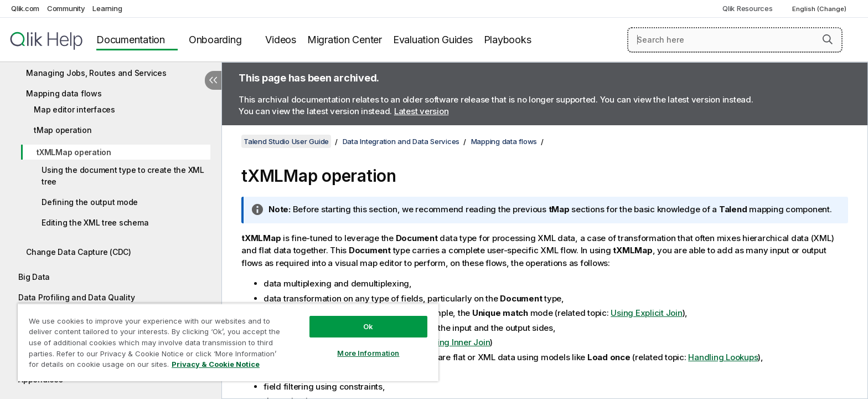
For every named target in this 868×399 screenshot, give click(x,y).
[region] (228, 342)
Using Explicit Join (646, 313)
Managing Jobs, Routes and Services (96, 73)
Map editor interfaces (74, 109)
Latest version (422, 111)
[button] (828, 39)
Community (66, 8)
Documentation (131, 40)
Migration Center (345, 40)
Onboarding (215, 40)
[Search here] (735, 40)
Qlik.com (25, 8)
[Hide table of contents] (213, 80)
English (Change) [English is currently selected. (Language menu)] (820, 9)
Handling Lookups (723, 357)
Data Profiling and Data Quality (76, 297)
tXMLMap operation (74, 152)
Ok (368, 326)
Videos (281, 40)
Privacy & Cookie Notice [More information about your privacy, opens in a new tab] (216, 364)
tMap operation (63, 130)
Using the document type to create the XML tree (123, 176)
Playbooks (508, 40)
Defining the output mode (90, 202)
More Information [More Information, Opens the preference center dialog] (368, 353)
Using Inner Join (458, 342)
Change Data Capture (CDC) (79, 252)
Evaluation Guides (433, 40)
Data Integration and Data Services (401, 141)
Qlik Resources (748, 8)
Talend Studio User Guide (286, 141)
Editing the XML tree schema (95, 222)
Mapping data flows (64, 93)
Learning (107, 8)
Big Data (34, 277)
